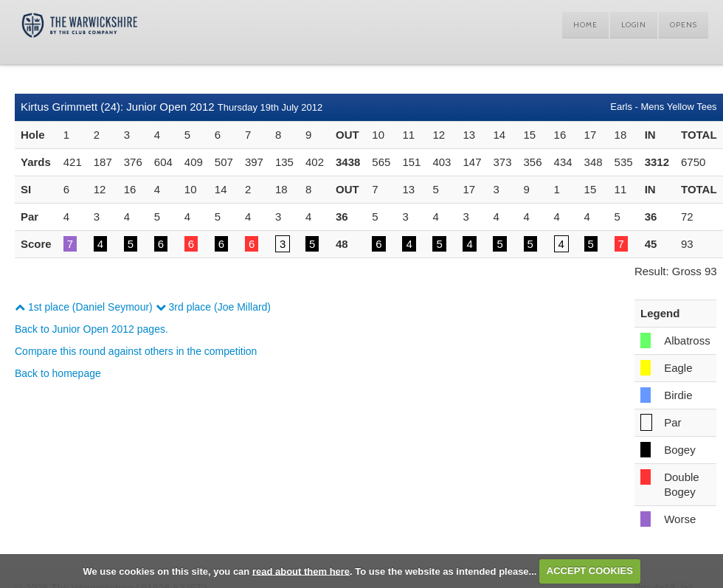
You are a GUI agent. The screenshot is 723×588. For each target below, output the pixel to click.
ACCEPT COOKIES (590, 571)
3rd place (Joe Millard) (213, 307)
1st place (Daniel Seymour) (84, 307)
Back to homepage (58, 373)
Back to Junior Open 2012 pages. (91, 329)
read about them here (301, 571)
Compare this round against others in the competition (136, 351)
